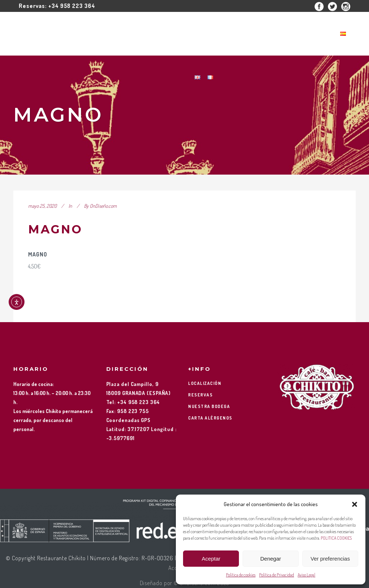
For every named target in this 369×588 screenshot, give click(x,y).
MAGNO (55, 229)
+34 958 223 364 (72, 6)
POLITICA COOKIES (336, 538)
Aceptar (211, 559)
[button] (355, 504)
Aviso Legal (306, 575)
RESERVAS (200, 395)
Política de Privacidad (277, 575)
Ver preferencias (330, 559)
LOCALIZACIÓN (205, 383)
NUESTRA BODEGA (209, 406)
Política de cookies (241, 575)
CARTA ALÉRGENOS (210, 418)
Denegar (271, 559)
